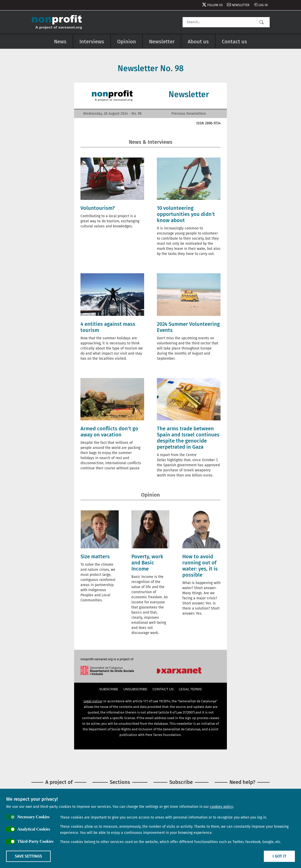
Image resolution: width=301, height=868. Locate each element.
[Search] (226, 22)
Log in (263, 5)
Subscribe (109, 689)
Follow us (215, 5)
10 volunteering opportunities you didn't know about (186, 214)
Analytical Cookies (34, 829)
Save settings (28, 856)
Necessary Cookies (33, 817)
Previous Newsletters (189, 114)
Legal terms (190, 689)
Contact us (234, 42)
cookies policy (221, 807)
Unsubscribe (135, 689)
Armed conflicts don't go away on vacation (109, 432)
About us (198, 42)
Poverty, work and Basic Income (147, 563)
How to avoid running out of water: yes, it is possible (200, 566)
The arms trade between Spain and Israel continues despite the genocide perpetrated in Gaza (188, 438)
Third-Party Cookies (35, 841)
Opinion (127, 42)
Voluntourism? (98, 208)
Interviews (92, 42)
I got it (279, 856)
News (60, 42)
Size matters (95, 556)
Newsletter (241, 5)
